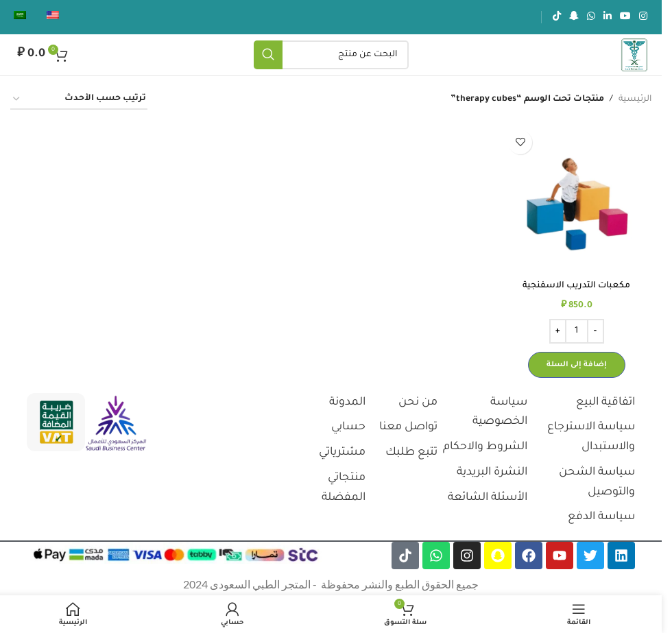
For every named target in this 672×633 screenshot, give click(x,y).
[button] (577, 365)
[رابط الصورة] (116, 424)
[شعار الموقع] (634, 56)
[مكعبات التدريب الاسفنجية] (576, 199)
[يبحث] (331, 55)
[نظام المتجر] (79, 100)
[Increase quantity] (558, 331)
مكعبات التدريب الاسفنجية (576, 286)
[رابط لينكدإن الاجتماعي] (608, 17)
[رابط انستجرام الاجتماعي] (643, 17)
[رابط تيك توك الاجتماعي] (557, 17)
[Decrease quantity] (596, 331)
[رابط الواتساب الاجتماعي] (591, 17)
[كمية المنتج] (577, 331)
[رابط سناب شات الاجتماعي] (574, 17)
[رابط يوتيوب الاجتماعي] (625, 17)
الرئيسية (635, 99)
